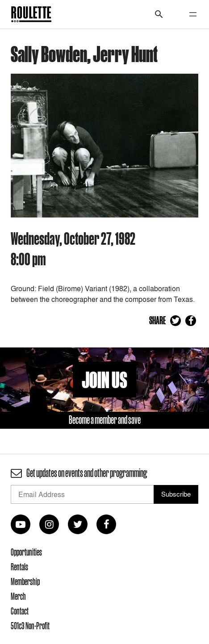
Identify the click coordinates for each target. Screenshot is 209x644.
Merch (18, 596)
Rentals (19, 567)
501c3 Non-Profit (30, 626)
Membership (25, 581)
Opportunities (26, 552)
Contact (20, 611)
